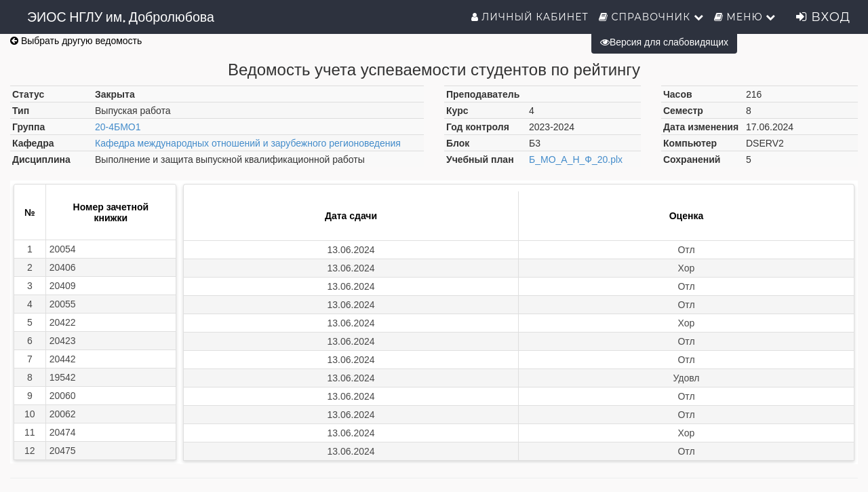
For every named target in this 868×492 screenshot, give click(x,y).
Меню (745, 17)
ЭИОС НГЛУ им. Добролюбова (121, 17)
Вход (823, 17)
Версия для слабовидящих (664, 42)
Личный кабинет (530, 17)
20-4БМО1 (118, 127)
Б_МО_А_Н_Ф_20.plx (576, 159)
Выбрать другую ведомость (76, 41)
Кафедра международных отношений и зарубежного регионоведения (248, 143)
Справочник (651, 17)
